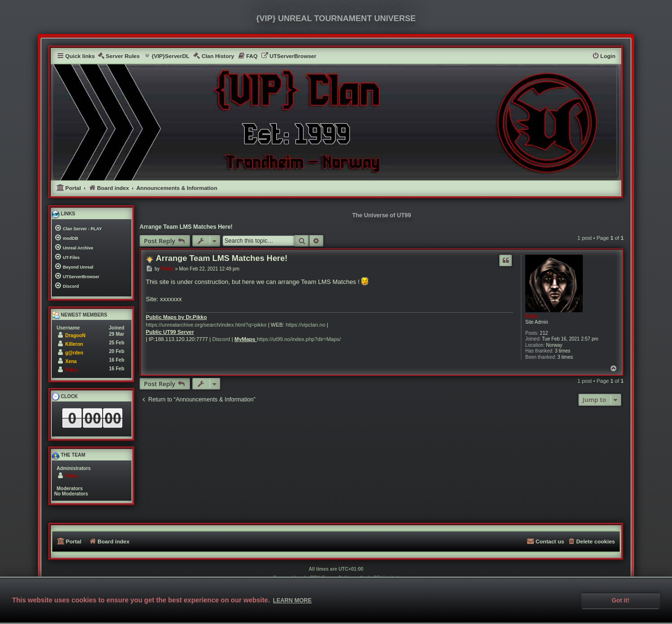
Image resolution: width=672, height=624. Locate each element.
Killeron (74, 344)
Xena (71, 361)
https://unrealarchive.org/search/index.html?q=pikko (206, 325)
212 (544, 333)
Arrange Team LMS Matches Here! (186, 227)
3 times (563, 351)
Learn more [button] (292, 600)
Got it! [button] (620, 600)
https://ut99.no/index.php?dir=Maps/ (299, 339)
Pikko (532, 316)
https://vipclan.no (306, 325)
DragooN (75, 336)
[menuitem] (119, 56)
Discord (221, 339)
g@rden (74, 353)
